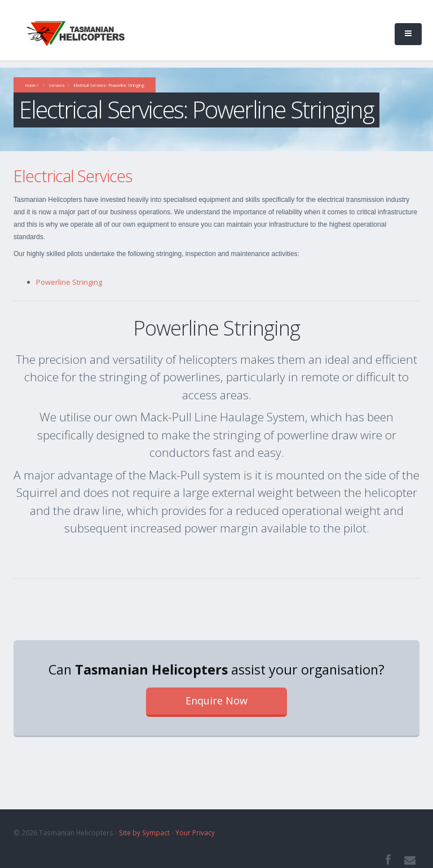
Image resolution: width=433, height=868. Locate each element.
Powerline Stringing (69, 282)
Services (57, 85)
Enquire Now (216, 700)
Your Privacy (195, 832)
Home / (32, 85)
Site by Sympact (144, 832)
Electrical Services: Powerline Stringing (109, 85)
